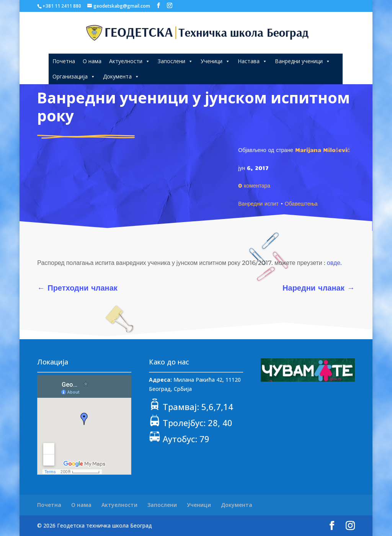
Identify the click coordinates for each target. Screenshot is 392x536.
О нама (92, 61)
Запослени (175, 61)
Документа (121, 76)
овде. (334, 263)
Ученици (215, 61)
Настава (252, 61)
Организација (74, 76)
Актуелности (130, 61)
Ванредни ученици (303, 61)
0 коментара (254, 185)
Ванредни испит (258, 203)
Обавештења (301, 203)
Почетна (64, 61)
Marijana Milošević (323, 150)
